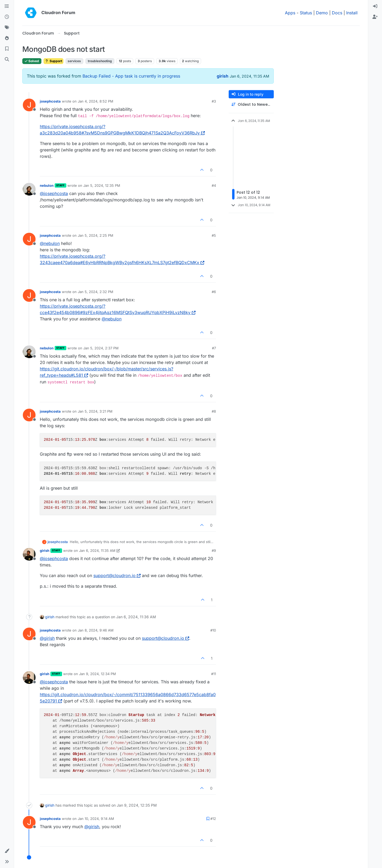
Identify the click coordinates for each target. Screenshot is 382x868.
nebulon (47, 185)
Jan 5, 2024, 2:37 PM (101, 348)
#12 (213, 819)
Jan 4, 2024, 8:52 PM (95, 101)
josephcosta (50, 101)
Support (53, 61)
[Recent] (7, 17)
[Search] (7, 60)
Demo (322, 13)
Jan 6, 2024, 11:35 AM (97, 551)
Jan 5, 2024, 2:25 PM (95, 235)
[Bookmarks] (7, 49)
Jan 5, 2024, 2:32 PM (95, 292)
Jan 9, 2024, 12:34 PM (97, 674)
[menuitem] (375, 6)
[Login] (375, 6)
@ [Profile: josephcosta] (54, 193)
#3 (214, 101)
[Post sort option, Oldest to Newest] (251, 105)
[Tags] (7, 28)
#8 (214, 411)
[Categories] (7, 6)
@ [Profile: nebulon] (50, 243)
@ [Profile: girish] (47, 638)
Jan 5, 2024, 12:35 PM (102, 185)
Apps (290, 13)
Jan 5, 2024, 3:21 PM (95, 411)
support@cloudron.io (117, 575)
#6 (214, 292)
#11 (214, 674)
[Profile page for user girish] (29, 554)
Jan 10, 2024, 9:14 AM (96, 819)
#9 (214, 551)
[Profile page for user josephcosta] (29, 105)
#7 (214, 348)
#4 (214, 185)
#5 (214, 235)
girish (223, 76)
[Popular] (7, 38)
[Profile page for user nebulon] (29, 189)
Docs (337, 13)
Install (352, 13)
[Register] (375, 17)
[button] (7, 851)
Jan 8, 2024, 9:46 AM (96, 630)
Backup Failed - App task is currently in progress (131, 76)
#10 (213, 630)
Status (306, 13)
